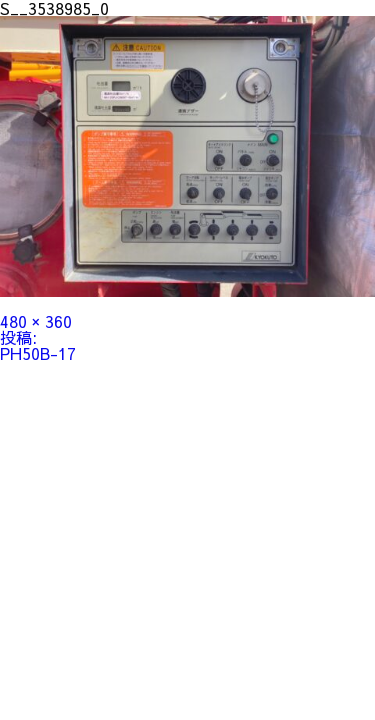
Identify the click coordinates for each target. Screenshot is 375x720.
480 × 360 (36, 321)
